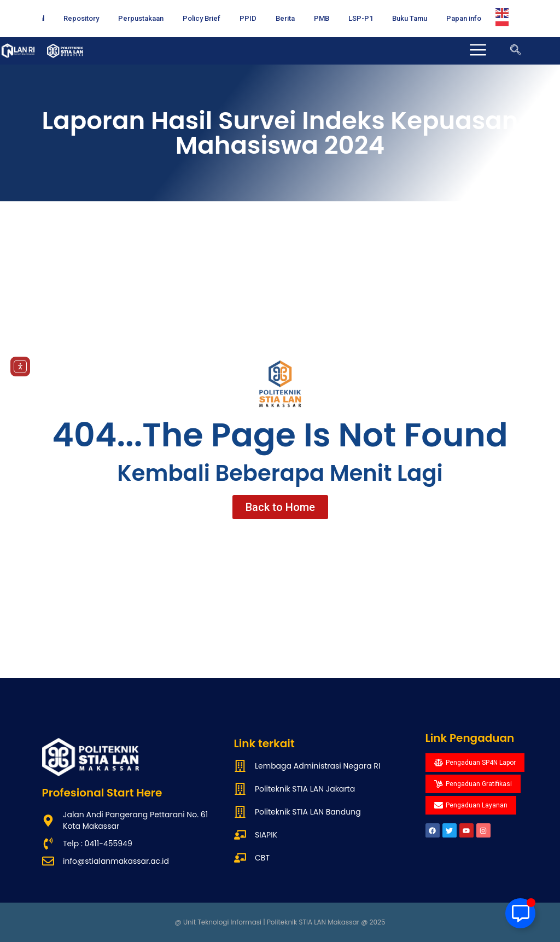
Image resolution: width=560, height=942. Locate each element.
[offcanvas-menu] (479, 51)
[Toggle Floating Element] (520, 913)
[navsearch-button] (516, 51)
